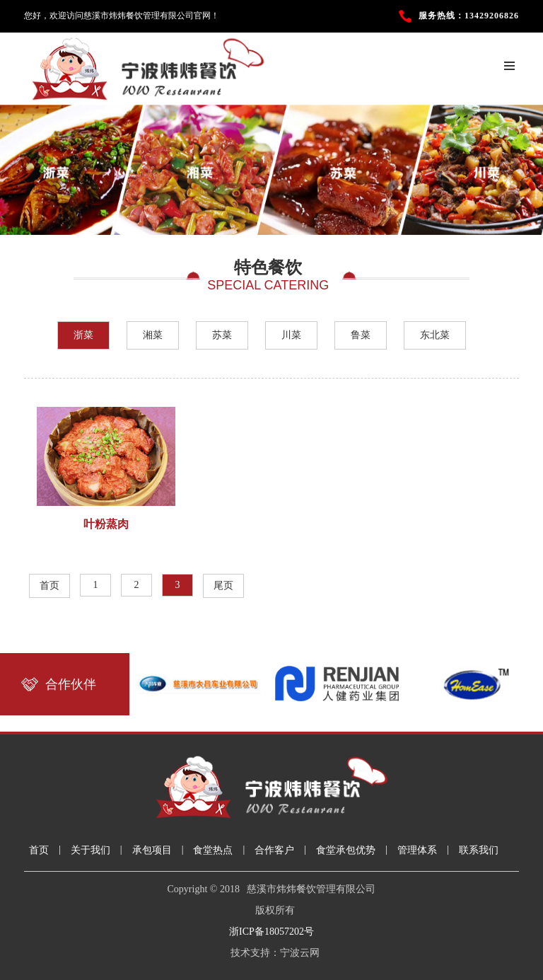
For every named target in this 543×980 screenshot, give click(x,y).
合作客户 (274, 850)
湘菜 (153, 335)
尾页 (223, 586)
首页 (49, 586)
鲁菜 (361, 335)
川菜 (291, 335)
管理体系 (417, 850)
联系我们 (479, 850)
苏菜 (222, 335)
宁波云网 (300, 953)
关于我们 (90, 850)
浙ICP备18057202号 (271, 932)
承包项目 (152, 850)
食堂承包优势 (346, 850)
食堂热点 (213, 850)
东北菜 (435, 335)
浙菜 (83, 335)
